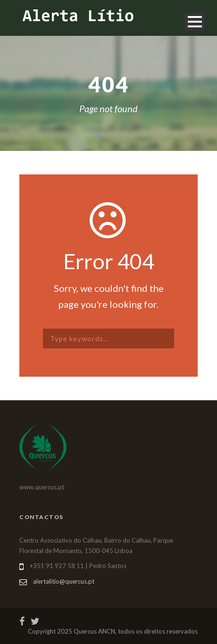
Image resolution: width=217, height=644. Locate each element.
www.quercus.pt (42, 487)
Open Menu (195, 21)
